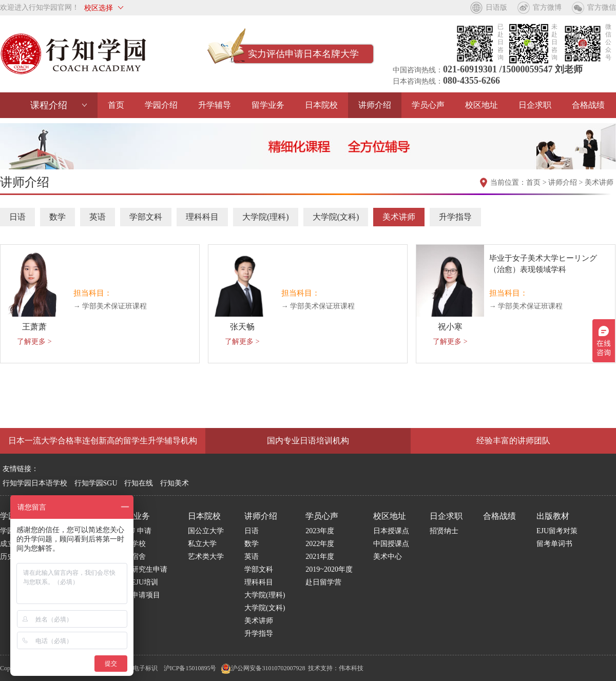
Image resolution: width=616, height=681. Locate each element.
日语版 (496, 7)
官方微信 (602, 7)
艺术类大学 (206, 557)
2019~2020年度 (329, 569)
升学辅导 (215, 105)
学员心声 (428, 105)
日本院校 (321, 105)
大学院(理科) (266, 217)
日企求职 (535, 105)
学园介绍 (161, 105)
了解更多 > (34, 342)
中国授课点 (391, 544)
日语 (17, 217)
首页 (116, 105)
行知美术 (175, 483)
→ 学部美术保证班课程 (110, 306)
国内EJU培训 (138, 582)
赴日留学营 (323, 582)
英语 (98, 217)
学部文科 (146, 217)
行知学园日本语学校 (35, 483)
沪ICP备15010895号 (190, 668)
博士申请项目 (139, 595)
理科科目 (202, 217)
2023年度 (320, 531)
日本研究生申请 (142, 569)
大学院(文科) (336, 217)
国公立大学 (206, 531)
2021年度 (320, 557)
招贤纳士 (444, 531)
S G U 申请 (134, 531)
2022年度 (320, 544)
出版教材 (553, 516)
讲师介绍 (375, 105)
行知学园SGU (96, 483)
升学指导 (455, 217)
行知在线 (139, 483)
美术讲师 (599, 182)
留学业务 (268, 105)
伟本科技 (351, 668)
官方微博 (547, 7)
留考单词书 (554, 544)
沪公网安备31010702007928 (263, 668)
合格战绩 (588, 105)
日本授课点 (391, 531)
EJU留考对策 (557, 531)
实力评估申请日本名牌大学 (303, 54)
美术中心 (388, 557)
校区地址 (482, 105)
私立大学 (202, 544)
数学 (57, 217)
